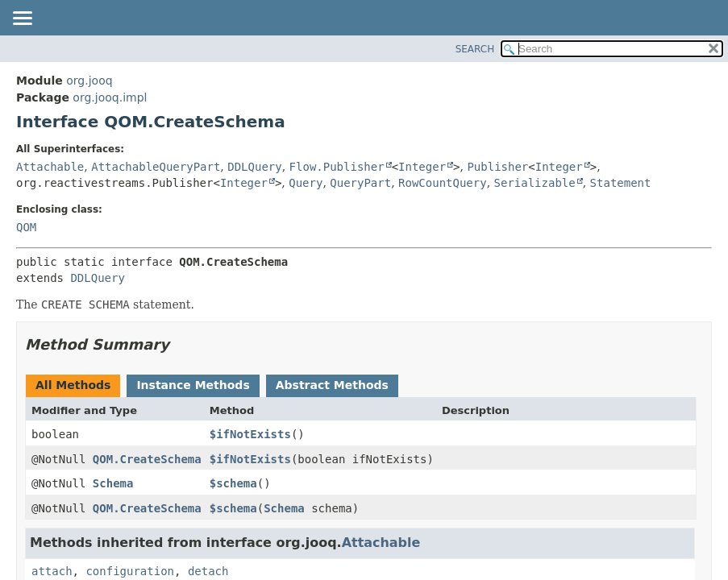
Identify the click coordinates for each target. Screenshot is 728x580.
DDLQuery (254, 167)
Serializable (535, 183)
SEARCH (475, 49)
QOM (26, 227)
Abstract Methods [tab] (332, 385)
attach (52, 571)
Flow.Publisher (337, 167)
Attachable (50, 167)
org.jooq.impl (110, 97)
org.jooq (89, 81)
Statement (621, 183)
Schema (113, 483)
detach (208, 571)
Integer (422, 167)
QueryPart (360, 183)
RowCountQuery (443, 183)
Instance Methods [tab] (193, 385)
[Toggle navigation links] (22, 19)
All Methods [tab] (73, 385)
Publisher (497, 167)
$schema (233, 483)
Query (306, 183)
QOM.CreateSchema (147, 459)
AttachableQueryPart (156, 167)
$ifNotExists (250, 434)
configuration (130, 571)
